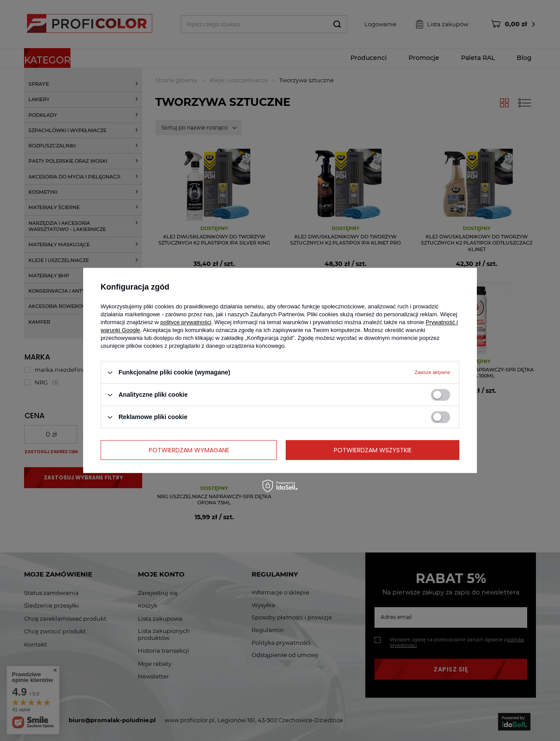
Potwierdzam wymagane (189, 450)
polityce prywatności (186, 322)
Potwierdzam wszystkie (373, 450)
